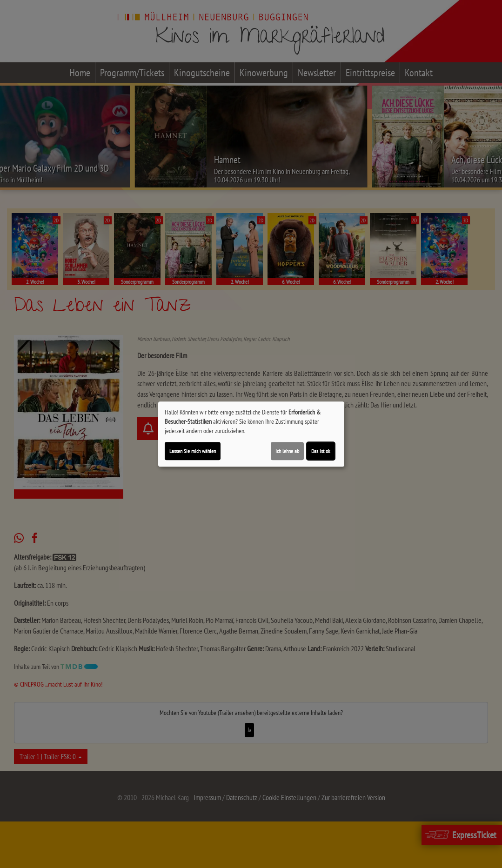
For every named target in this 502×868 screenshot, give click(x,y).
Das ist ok (321, 451)
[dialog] (251, 434)
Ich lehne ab (287, 451)
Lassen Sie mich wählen (193, 451)
